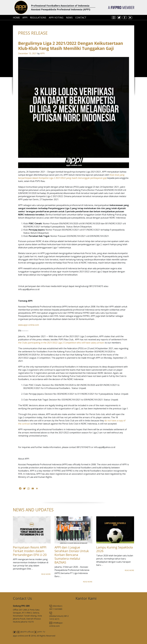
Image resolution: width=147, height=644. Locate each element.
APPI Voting (56, 18)
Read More (46, 574)
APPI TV (39, 632)
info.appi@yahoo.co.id (105, 447)
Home (16, 18)
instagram (114, 18)
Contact (81, 18)
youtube (130, 18)
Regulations (38, 18)
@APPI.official (25, 632)
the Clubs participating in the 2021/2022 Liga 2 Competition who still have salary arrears (61, 343)
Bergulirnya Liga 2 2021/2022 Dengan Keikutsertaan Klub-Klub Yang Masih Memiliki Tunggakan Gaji (71, 46)
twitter (119, 18)
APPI (25, 18)
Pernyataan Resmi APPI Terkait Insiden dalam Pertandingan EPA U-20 (30, 551)
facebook (125, 18)
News (69, 18)
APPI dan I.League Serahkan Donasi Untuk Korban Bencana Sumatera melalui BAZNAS (72, 555)
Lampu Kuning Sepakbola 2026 (115, 549)
